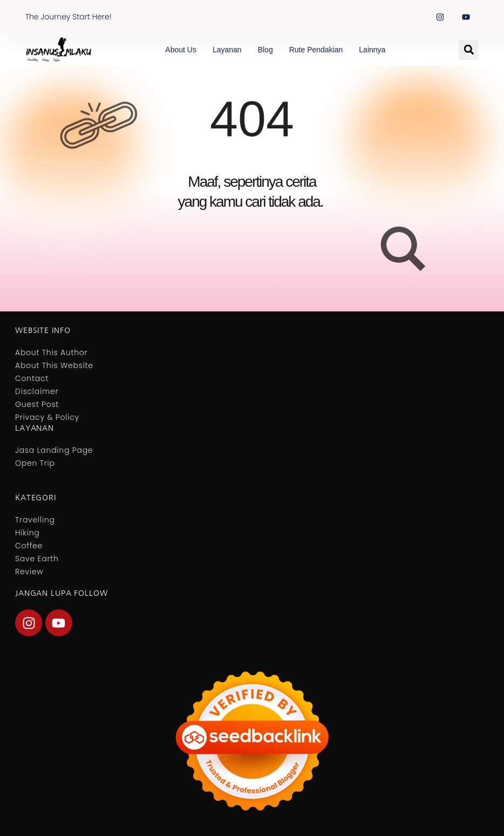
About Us (181, 50)
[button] (469, 50)
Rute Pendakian (316, 50)
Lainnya (372, 50)
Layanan (227, 50)
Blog (265, 50)
